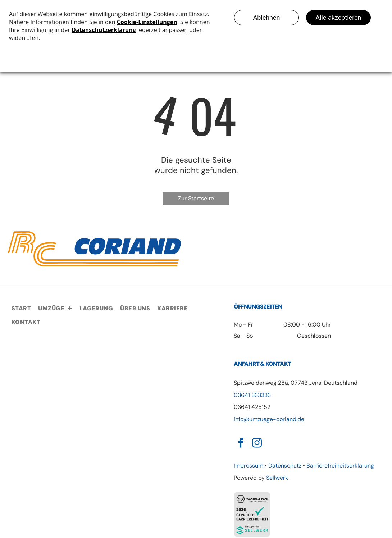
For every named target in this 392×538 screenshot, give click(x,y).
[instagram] (257, 444)
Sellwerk (277, 478)
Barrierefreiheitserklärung (340, 466)
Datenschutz (285, 466)
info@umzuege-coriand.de (269, 419)
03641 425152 (252, 407)
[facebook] (241, 444)
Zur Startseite (196, 198)
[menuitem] (21, 308)
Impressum (249, 466)
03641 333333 (252, 395)
